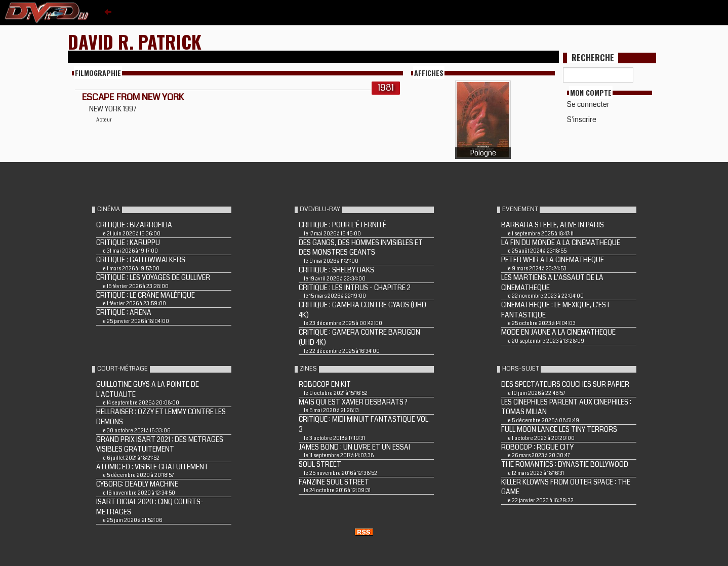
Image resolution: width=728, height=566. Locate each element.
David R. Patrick (135, 41)
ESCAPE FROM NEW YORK (133, 97)
